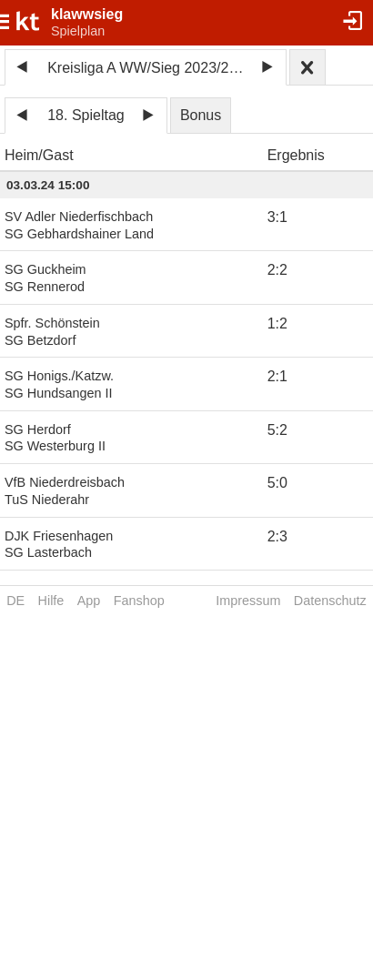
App (89, 601)
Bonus (201, 115)
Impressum (248, 601)
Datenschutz (330, 601)
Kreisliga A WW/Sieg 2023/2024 (148, 68)
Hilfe (51, 601)
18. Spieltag (86, 115)
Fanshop (139, 601)
